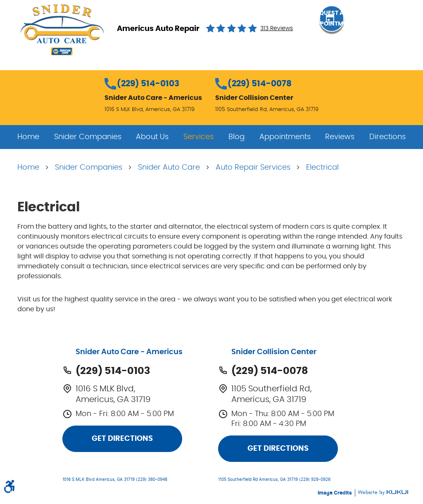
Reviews (340, 137)
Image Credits (335, 493)
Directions (387, 137)
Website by (383, 493)
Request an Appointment (363, 28)
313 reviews (277, 28)
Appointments (285, 137)
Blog (236, 137)
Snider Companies (88, 137)
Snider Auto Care (169, 168)
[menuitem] (28, 137)
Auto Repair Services (253, 168)
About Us (152, 137)
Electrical (322, 168)
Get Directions (122, 439)
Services (198, 137)
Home (28, 137)
